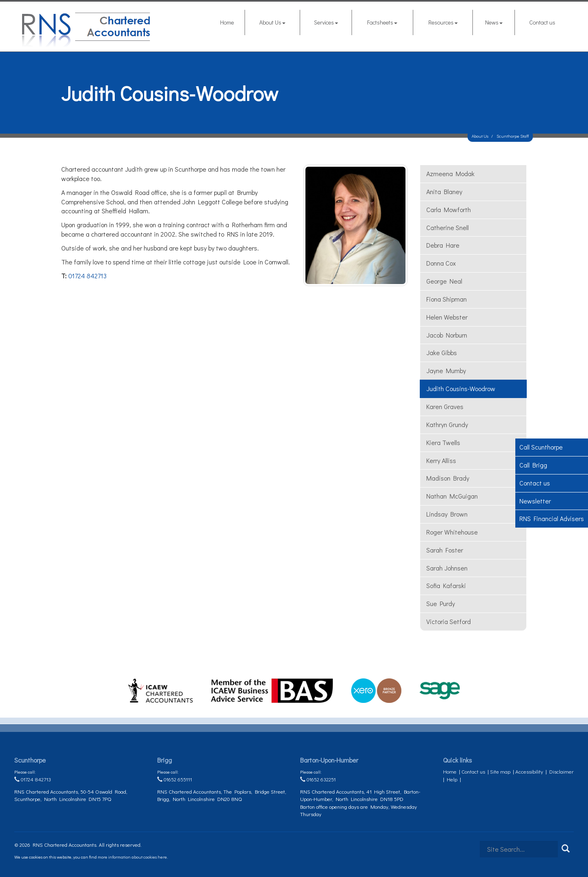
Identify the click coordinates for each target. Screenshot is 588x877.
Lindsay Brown (447, 514)
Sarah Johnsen (447, 568)
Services (326, 22)
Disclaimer (561, 771)
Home (227, 22)
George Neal (444, 281)
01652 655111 (175, 779)
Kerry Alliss (441, 460)
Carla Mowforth (449, 209)
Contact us (542, 22)
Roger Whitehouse (452, 532)
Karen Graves (445, 406)
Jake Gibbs (442, 352)
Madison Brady (448, 478)
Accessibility (529, 771)
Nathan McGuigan (452, 496)
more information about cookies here (132, 857)
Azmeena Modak (450, 173)
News (494, 22)
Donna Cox (441, 263)
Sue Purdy (441, 603)
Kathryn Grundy (447, 424)
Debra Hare (443, 245)
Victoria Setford (449, 621)
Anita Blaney (444, 191)
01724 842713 (87, 276)
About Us (272, 22)
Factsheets (382, 22)
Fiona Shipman (447, 299)
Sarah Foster (445, 550)
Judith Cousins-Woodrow (461, 388)
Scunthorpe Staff (513, 136)
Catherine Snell (448, 227)
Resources (443, 22)
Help (452, 779)
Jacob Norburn (447, 335)
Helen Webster (447, 317)
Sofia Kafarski (446, 585)
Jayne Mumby (446, 370)
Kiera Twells (443, 442)
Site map (500, 771)
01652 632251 (318, 779)
